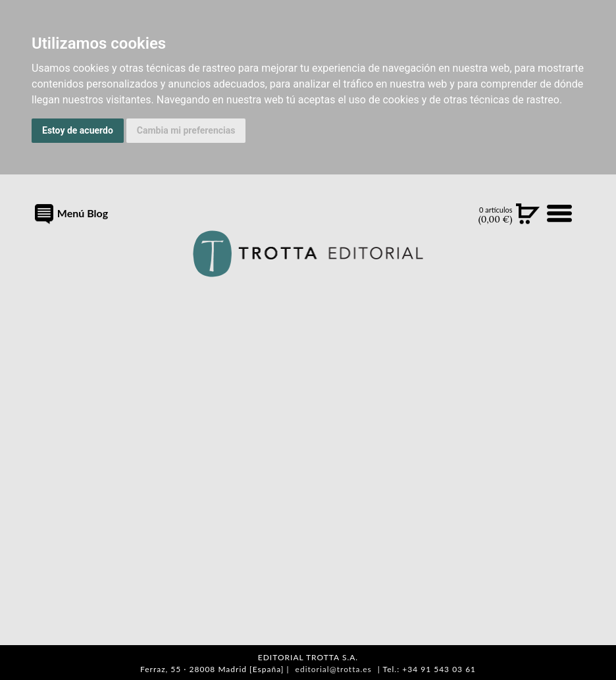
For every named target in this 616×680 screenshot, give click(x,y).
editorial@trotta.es (334, 669)
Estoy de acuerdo (78, 130)
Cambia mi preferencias (186, 130)
